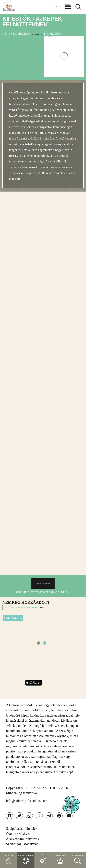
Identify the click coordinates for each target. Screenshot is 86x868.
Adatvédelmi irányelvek (23, 839)
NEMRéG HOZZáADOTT (26, 602)
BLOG (57, 6)
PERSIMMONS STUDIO (42, 788)
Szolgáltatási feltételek (22, 829)
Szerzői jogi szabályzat (22, 844)
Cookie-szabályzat (19, 834)
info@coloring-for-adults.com (27, 801)
